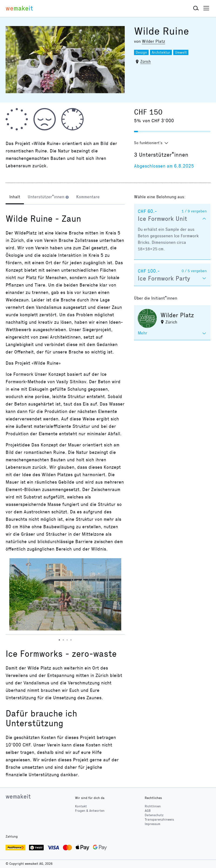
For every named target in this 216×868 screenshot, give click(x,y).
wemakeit (18, 796)
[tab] (15, 197)
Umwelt (181, 52)
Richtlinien (153, 806)
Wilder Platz (154, 41)
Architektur (161, 52)
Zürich (146, 61)
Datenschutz (154, 815)
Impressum (152, 824)
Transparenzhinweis (159, 820)
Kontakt (81, 806)
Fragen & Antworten (90, 811)
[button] (196, 8)
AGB (148, 811)
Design (141, 52)
